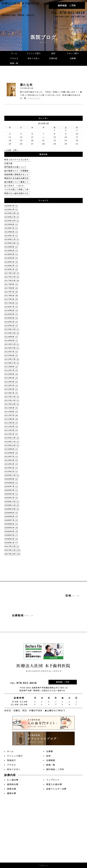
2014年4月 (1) (11, 340)
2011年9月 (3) (11, 408)
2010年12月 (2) (12, 438)
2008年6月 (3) (11, 524)
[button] (53, 58)
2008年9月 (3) (11, 513)
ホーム (10, 751)
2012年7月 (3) (11, 370)
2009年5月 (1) (11, 490)
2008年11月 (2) (12, 505)
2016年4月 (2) (11, 318)
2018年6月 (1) (11, 251)
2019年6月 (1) (11, 232)
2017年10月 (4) (12, 281)
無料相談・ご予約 (67, 6)
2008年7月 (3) (11, 520)
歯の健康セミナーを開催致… (17, 171)
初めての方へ (14, 769)
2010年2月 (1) (11, 468)
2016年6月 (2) (11, 310)
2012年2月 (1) (11, 389)
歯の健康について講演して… (17, 182)
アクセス (11, 765)
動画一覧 (51, 765)
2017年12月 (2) (12, 273)
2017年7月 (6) (11, 292)
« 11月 (8, 150)
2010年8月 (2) (11, 453)
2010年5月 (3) (11, 460)
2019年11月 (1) (12, 217)
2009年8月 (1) (11, 483)
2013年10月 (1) (12, 348)
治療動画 (51, 760)
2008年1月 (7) (11, 543)
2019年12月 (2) (12, 213)
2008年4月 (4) (11, 531)
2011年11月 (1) (12, 400)
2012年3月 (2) (11, 385)
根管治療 (11, 789)
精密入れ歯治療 (54, 784)
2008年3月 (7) (11, 535)
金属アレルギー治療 (56, 789)
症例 (48, 756)
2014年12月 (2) (12, 333)
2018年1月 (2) (11, 269)
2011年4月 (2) (11, 427)
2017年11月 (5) (12, 277)
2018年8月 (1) (11, 247)
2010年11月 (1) (12, 442)
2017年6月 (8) (11, 296)
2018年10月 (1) (12, 243)
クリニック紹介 (15, 756)
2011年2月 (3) (11, 430)
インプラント (53, 780)
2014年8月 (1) (11, 337)
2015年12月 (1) (12, 329)
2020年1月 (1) (11, 209)
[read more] (34, 98)
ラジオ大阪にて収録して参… (17, 189)
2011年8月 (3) (11, 412)
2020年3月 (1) (11, 206)
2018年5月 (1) (11, 254)
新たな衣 (26, 85)
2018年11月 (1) (12, 239)
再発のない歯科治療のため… (17, 193)
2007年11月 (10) (12, 550)
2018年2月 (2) (11, 266)
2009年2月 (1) (11, 494)
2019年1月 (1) (11, 236)
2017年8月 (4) (11, 288)
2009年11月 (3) (12, 475)
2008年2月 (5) (11, 539)
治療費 (50, 751)
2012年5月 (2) (11, 378)
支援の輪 (8, 163)
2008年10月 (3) (12, 509)
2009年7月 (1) (11, 486)
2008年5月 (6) (11, 528)
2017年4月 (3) (11, 303)
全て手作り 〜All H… (15, 186)
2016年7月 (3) (11, 307)
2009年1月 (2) (11, 498)
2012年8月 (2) (11, 367)
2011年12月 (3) (12, 397)
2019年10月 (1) (12, 221)
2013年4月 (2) (11, 355)
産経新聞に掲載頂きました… (17, 174)
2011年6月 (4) (11, 419)
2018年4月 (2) (11, 258)
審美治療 (11, 793)
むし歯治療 (13, 780)
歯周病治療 (13, 784)
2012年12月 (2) (12, 359)
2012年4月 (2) (11, 382)
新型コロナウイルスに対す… (17, 160)
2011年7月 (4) (11, 415)
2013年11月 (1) (12, 344)
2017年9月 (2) (11, 284)
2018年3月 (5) (11, 262)
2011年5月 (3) (11, 423)
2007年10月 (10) (12, 554)
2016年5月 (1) (11, 314)
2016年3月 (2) (11, 322)
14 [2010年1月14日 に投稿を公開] (43, 137)
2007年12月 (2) (12, 546)
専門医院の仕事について (15, 167)
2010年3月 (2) (11, 464)
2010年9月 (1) (11, 449)
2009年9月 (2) (11, 479)
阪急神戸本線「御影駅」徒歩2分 (18, 15)
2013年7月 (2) (11, 352)
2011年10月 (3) (12, 404)
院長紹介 (11, 760)
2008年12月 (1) (12, 501)
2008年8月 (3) (11, 516)
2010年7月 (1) (11, 457)
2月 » (16, 150)
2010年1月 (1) (11, 471)
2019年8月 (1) (11, 224)
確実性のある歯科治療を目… (17, 178)
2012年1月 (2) (11, 393)
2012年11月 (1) (12, 363)
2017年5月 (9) (11, 299)
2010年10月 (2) (12, 445)
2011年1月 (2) (11, 434)
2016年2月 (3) (11, 326)
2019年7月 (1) (11, 228)
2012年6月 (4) (11, 374)
